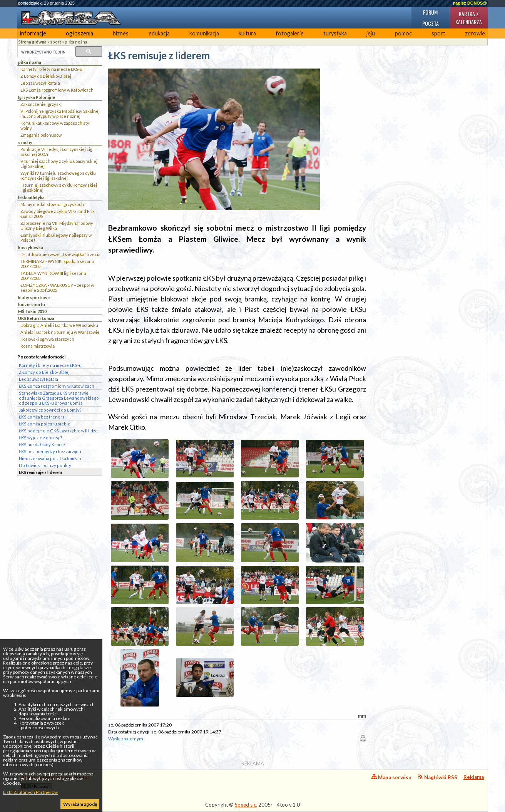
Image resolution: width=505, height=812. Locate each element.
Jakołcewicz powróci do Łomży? (50, 410)
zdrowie (475, 33)
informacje (33, 33)
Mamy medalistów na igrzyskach (52, 204)
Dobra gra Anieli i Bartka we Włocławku (59, 325)
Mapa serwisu (391, 777)
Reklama (474, 777)
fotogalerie (290, 33)
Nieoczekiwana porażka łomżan (50, 458)
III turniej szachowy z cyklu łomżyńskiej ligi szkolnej (59, 188)
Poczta (431, 23)
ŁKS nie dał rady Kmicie (42, 445)
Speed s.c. (246, 805)
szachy (25, 142)
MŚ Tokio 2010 (32, 311)
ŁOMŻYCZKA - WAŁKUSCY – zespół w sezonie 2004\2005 (57, 288)
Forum (430, 12)
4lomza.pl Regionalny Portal (55, 782)
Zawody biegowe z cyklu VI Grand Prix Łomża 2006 (58, 214)
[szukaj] (43, 52)
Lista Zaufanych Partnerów (30, 792)
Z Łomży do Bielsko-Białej (46, 76)
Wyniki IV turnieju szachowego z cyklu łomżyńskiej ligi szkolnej (58, 176)
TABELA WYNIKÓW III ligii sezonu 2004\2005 (53, 276)
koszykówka (31, 247)
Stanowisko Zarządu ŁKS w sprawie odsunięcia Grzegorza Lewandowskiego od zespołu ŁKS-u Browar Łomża (59, 398)
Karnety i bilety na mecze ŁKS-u (51, 69)
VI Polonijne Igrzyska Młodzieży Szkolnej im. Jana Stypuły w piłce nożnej (60, 114)
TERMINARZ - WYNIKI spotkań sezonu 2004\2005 (57, 264)
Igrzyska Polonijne (37, 97)
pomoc (403, 33)
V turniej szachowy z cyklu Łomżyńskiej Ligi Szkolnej (59, 164)
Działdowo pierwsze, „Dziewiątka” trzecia (60, 254)
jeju (371, 33)
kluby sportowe (34, 297)
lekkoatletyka (31, 197)
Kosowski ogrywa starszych (47, 339)
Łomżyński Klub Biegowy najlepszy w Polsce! (56, 238)
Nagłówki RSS (437, 777)
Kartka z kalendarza (469, 18)
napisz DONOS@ (470, 3)
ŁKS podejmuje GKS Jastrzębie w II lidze (58, 431)
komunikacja (204, 33)
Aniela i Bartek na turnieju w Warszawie (60, 332)
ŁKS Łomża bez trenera (42, 417)
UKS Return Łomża (36, 318)
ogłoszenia (79, 33)
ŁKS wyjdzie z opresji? (41, 438)
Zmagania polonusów (41, 135)
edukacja (159, 33)
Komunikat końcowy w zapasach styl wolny (55, 126)
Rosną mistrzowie (38, 346)
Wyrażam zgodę (80, 804)
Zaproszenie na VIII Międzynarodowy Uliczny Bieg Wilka (57, 226)
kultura (247, 33)
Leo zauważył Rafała (40, 83)
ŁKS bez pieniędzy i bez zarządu (50, 451)
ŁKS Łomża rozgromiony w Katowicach (57, 90)
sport (438, 33)
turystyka (335, 33)
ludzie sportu (32, 304)
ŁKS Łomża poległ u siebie (45, 424)
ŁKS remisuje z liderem (40, 472)
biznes (121, 33)
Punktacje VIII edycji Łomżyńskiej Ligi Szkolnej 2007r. (57, 152)
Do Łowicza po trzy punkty (45, 465)
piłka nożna (76, 42)
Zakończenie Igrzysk (41, 104)
